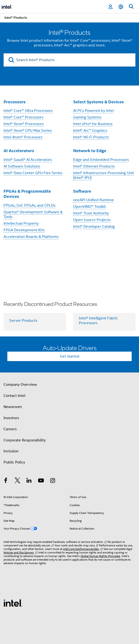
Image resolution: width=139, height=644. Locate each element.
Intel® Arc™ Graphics (90, 131)
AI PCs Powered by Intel (93, 111)
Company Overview (20, 385)
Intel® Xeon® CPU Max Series (28, 131)
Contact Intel (14, 396)
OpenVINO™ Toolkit (90, 207)
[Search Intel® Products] (69, 60)
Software (82, 191)
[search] (11, 60)
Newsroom (13, 407)
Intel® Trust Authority (91, 213)
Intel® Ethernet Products (94, 166)
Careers (10, 429)
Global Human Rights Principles (100, 556)
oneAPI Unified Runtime (94, 200)
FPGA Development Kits (24, 230)
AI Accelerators (19, 151)
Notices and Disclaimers (19, 552)
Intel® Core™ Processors (23, 117)
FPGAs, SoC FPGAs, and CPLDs (29, 205)
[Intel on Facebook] (6, 481)
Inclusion (11, 451)
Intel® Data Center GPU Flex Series (33, 173)
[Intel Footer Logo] (13, 603)
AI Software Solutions (22, 166)
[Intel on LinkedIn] (29, 481)
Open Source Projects (92, 220)
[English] (121, 7)
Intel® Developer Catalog (94, 227)
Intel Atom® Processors (23, 137)
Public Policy (14, 462)
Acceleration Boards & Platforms (31, 237)
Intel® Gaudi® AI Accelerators (28, 160)
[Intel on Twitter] (18, 481)
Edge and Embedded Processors (101, 160)
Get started (70, 356)
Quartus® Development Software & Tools (33, 214)
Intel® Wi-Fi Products (91, 137)
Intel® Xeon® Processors (24, 124)
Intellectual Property (21, 223)
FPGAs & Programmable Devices (27, 194)
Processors (15, 102)
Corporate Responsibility (25, 440)
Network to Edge (90, 151)
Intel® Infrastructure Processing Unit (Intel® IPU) (104, 175)
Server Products (23, 321)
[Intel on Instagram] (53, 481)
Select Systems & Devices (99, 102)
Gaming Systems (87, 117)
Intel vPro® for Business (93, 124)
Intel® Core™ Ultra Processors (28, 111)
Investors (11, 418)
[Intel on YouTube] (41, 481)
